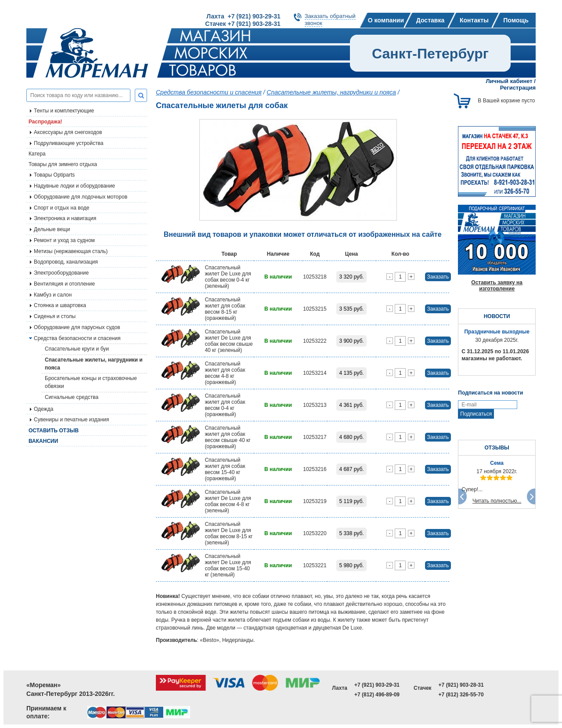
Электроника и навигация (65, 218)
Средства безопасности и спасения (77, 338)
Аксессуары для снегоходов (68, 132)
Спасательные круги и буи (77, 349)
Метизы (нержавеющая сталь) (71, 251)
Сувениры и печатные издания (71, 420)
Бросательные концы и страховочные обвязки (91, 382)
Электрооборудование (61, 273)
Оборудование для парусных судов (77, 327)
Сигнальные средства (72, 397)
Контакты (474, 20)
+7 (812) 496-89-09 (377, 695)
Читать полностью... (497, 501)
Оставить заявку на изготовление (497, 286)
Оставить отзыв (54, 431)
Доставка (430, 20)
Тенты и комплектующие (64, 111)
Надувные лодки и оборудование (74, 186)
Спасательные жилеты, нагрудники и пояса (94, 364)
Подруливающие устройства (68, 143)
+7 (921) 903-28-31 (461, 685)
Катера (37, 154)
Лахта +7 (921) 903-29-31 (243, 16)
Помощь (516, 20)
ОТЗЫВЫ (497, 448)
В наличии (278, 277)
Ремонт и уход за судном (64, 240)
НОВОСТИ (497, 316)
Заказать (438, 277)
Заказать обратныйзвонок (330, 20)
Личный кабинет (509, 81)
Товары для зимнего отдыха (63, 164)
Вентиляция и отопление (64, 284)
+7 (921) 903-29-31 (377, 685)
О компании (386, 20)
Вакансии (43, 441)
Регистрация (518, 88)
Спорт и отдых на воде (62, 208)
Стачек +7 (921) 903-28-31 (243, 24)
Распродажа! (45, 122)
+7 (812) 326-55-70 (461, 695)
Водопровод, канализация (66, 262)
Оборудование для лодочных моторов (81, 197)
